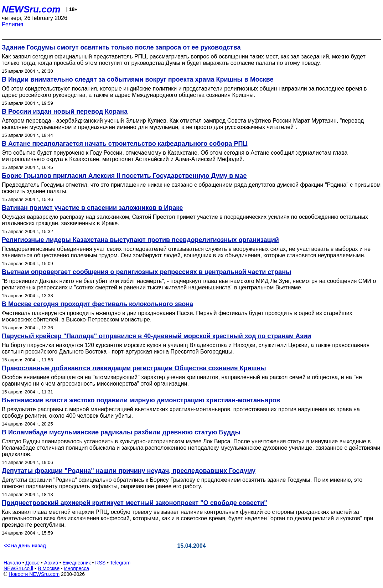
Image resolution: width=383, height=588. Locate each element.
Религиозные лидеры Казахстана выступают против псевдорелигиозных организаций (140, 240)
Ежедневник (77, 563)
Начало (12, 563)
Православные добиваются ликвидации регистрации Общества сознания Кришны (134, 368)
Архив (51, 563)
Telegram (120, 563)
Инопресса (77, 568)
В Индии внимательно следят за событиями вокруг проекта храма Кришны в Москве (138, 79)
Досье (32, 563)
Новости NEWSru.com (34, 574)
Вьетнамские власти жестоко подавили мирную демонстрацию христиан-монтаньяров (141, 400)
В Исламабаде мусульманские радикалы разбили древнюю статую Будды (121, 432)
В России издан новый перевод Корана (65, 112)
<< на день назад (25, 546)
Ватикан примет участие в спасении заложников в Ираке (92, 208)
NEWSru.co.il (18, 568)
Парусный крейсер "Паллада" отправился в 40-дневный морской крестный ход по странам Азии (156, 336)
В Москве (49, 568)
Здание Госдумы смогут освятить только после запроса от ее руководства (121, 47)
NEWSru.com (31, 9)
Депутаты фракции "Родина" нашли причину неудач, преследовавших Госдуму (129, 471)
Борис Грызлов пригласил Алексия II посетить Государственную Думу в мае (124, 176)
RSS (100, 563)
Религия (12, 24)
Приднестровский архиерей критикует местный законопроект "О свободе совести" (134, 503)
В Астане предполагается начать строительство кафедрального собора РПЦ (125, 144)
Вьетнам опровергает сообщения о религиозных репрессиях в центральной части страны (146, 272)
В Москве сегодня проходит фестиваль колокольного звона (97, 304)
